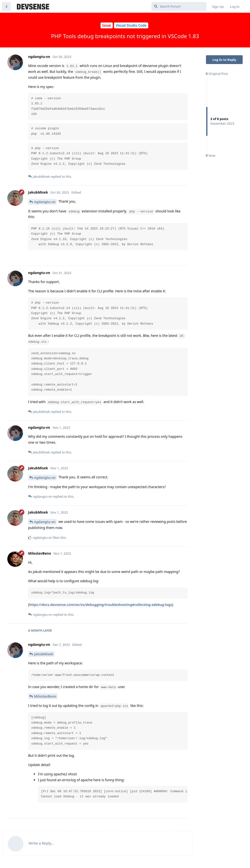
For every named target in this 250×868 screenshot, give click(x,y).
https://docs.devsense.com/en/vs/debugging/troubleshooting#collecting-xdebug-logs (101, 605)
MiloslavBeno (45, 696)
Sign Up (218, 7)
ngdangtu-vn (45, 202)
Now (210, 155)
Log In (235, 7)
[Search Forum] (179, 6)
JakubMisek (44, 654)
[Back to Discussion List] (6, 6)
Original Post (217, 74)
